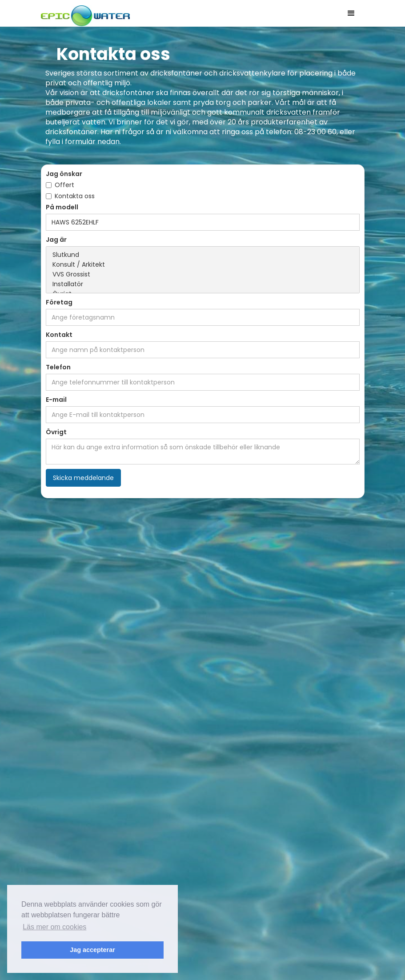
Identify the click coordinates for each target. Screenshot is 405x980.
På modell (62, 207)
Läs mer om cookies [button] (54, 927)
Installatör (203, 284)
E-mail (56, 400)
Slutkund (203, 255)
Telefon (58, 367)
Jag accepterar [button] (92, 950)
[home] (85, 13)
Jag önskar (64, 174)
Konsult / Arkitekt (203, 265)
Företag (59, 302)
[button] (351, 13)
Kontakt (59, 335)
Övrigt (56, 432)
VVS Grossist (203, 275)
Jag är (56, 240)
